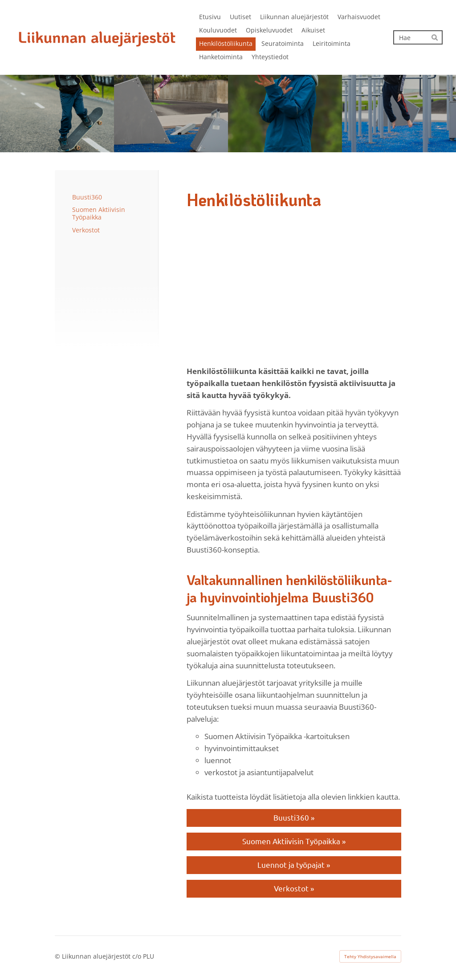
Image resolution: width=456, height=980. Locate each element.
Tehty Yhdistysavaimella (370, 956)
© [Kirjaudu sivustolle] (58, 956)
